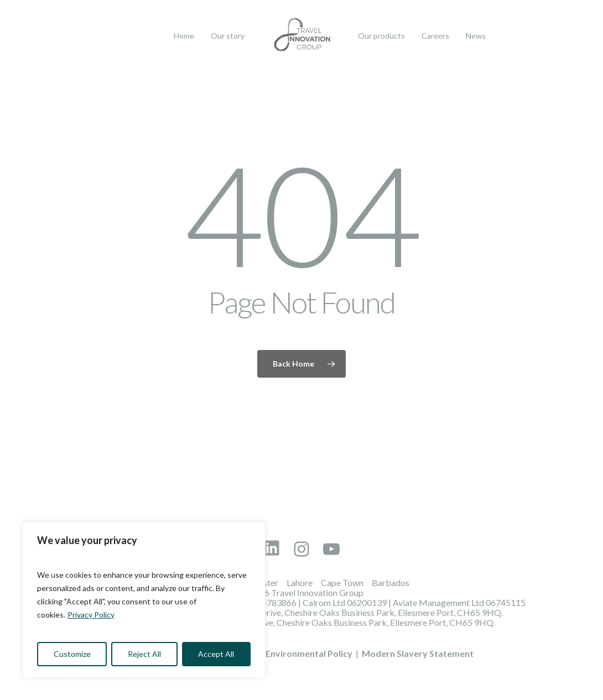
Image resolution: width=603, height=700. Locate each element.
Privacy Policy (91, 615)
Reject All (144, 654)
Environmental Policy (309, 653)
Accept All (216, 654)
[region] (144, 600)
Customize (72, 654)
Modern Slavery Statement (418, 653)
